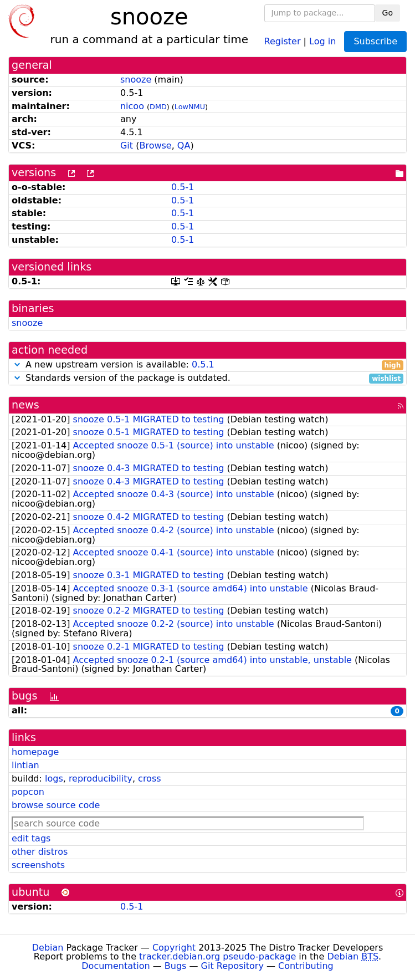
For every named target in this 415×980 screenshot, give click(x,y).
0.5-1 (183, 187)
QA (184, 146)
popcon (28, 792)
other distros (40, 852)
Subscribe (375, 41)
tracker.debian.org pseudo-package (217, 956)
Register (283, 41)
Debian (48, 948)
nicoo (132, 106)
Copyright (174, 948)
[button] (17, 364)
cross (149, 779)
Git (127, 146)
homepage (35, 752)
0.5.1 (203, 364)
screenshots (38, 865)
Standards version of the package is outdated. (207, 378)
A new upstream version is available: (207, 365)
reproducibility (101, 779)
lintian (25, 765)
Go (388, 13)
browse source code (56, 805)
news (25, 405)
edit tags (31, 838)
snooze (136, 80)
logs (54, 779)
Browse (155, 146)
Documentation (116, 966)
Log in (322, 41)
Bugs (176, 966)
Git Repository (232, 966)
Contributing (306, 966)
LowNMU (190, 107)
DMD (158, 107)
